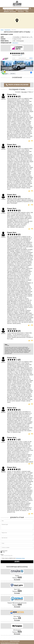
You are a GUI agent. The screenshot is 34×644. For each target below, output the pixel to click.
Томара (3, 212)
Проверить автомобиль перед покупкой (17, 85)
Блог (27, 12)
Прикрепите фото (4, 551)
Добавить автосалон (10, 12)
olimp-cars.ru (15, 43)
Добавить (17, 562)
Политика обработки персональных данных (10, 643)
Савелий (3, 98)
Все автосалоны (9, 10)
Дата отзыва (24, 92)
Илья (3, 199)
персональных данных (20, 558)
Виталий (3, 236)
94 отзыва (17, 620)
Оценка (2, 555)
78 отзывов (17, 607)
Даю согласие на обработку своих (13, 558)
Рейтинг (30, 92)
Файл (4, 552)
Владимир (3, 471)
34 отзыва (17, 593)
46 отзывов (17, 580)
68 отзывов (17, 634)
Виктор (3, 362)
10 (21, 55)
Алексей (3, 333)
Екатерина (3, 412)
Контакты (21, 12)
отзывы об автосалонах (15, 641)
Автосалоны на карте (22, 10)
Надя (3, 441)
